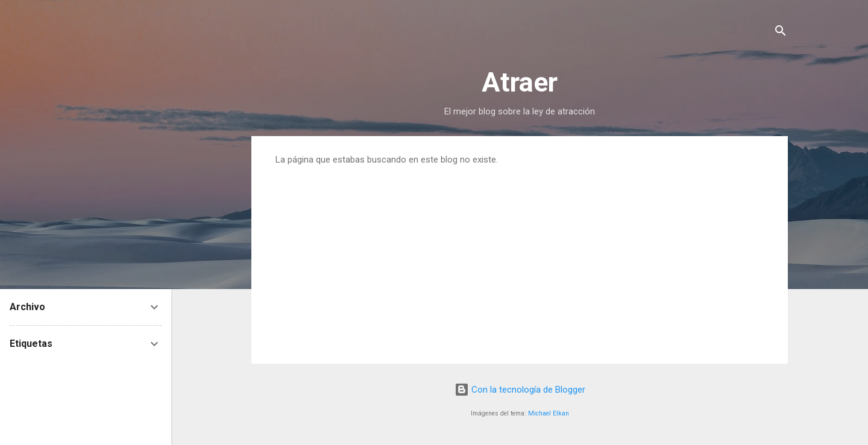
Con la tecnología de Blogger (520, 390)
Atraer (520, 82)
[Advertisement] (520, 255)
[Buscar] (781, 33)
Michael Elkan (549, 413)
